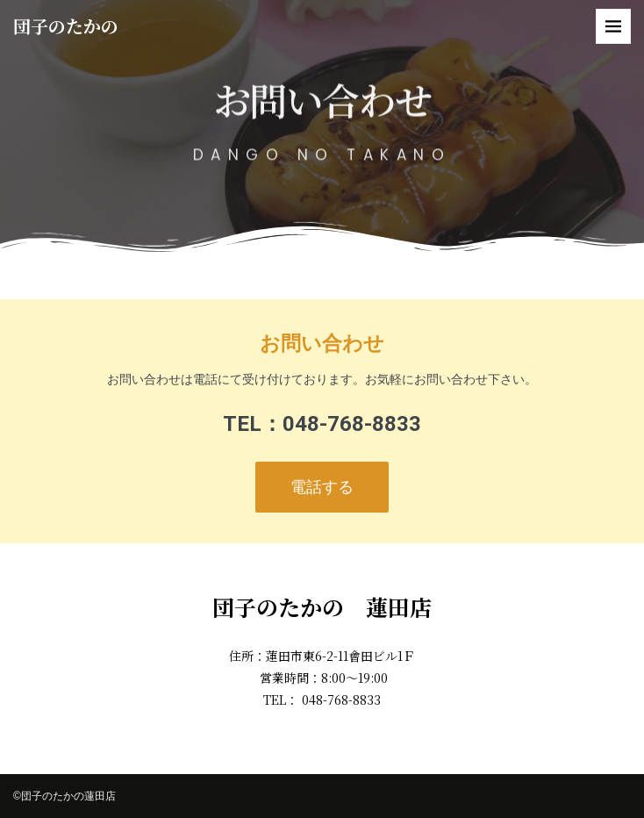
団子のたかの (66, 26)
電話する (322, 487)
